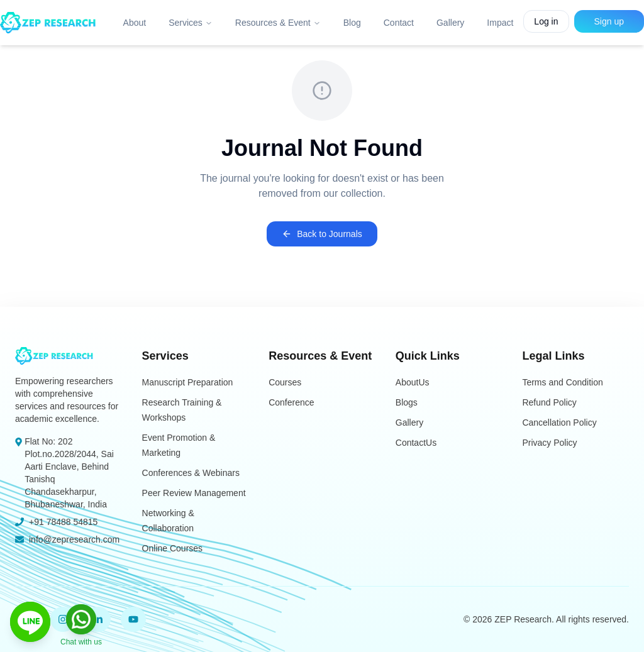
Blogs (407, 402)
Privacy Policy (549, 443)
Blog (352, 23)
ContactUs (416, 443)
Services (191, 23)
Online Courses (173, 548)
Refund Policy (549, 402)
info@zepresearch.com (74, 539)
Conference (291, 402)
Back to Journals (322, 234)
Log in (546, 21)
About (135, 23)
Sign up (609, 21)
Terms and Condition (562, 382)
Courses (285, 382)
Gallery (450, 23)
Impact (500, 23)
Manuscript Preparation (188, 382)
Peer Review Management (194, 493)
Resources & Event (278, 23)
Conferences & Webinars (191, 473)
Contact (399, 23)
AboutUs (413, 382)
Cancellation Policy (559, 423)
